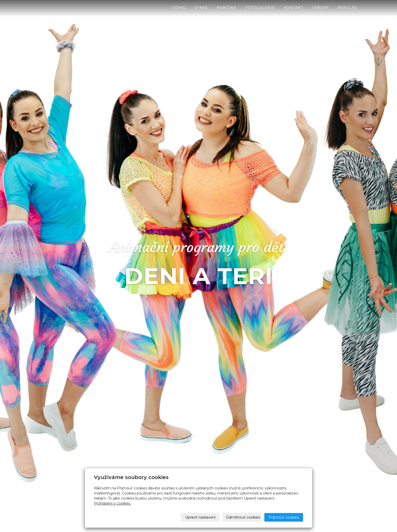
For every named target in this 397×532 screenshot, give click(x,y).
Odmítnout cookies (243, 517)
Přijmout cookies (284, 517)
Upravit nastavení (200, 517)
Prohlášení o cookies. (112, 503)
